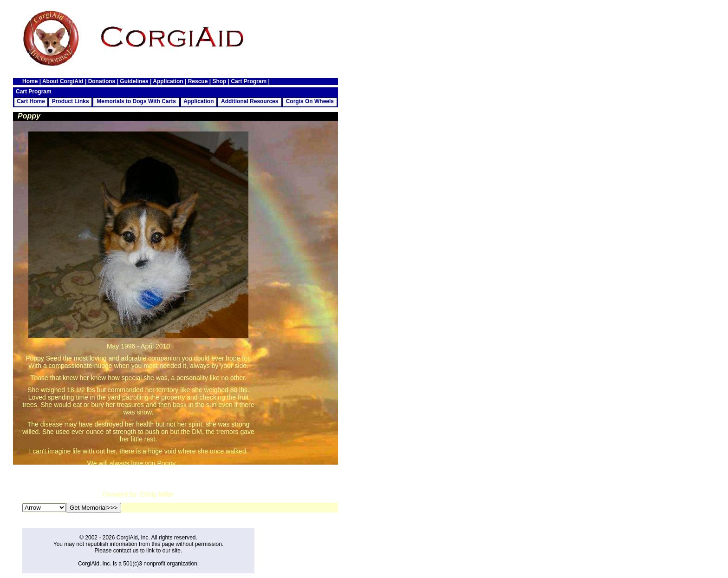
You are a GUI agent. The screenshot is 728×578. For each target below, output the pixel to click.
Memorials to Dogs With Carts (136, 101)
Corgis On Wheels (310, 101)
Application (168, 81)
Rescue (198, 81)
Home (30, 81)
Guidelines (134, 81)
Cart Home (31, 101)
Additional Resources (250, 101)
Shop (219, 81)
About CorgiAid (63, 81)
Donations (102, 81)
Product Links (71, 101)
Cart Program (249, 81)
